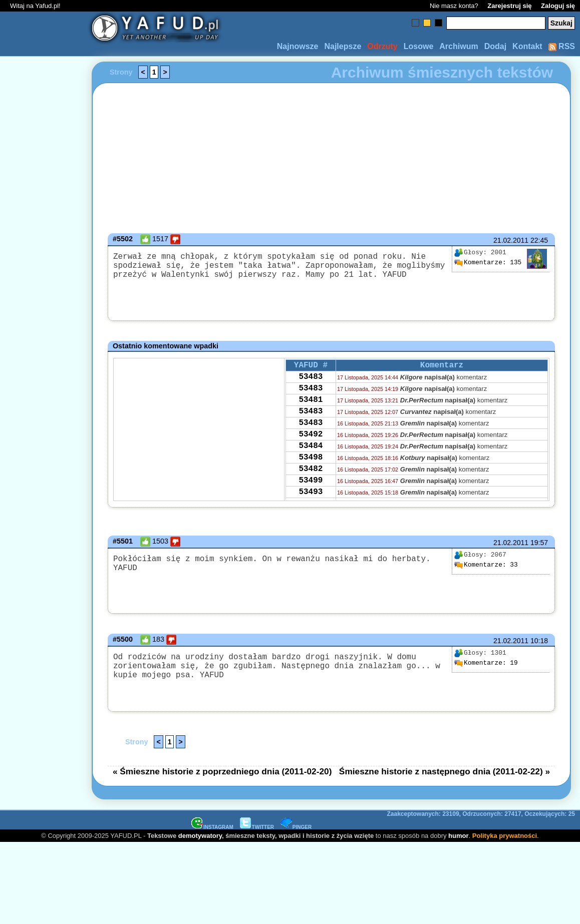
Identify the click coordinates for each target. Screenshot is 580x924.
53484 (311, 461)
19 (486, 663)
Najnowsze (298, 46)
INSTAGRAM (212, 829)
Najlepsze (343, 46)
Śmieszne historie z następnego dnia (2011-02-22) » (445, 773)
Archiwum (459, 46)
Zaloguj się (558, 6)
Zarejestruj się (509, 6)
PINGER (296, 829)
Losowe (419, 46)
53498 (311, 475)
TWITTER (257, 829)
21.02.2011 (511, 240)
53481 (311, 407)
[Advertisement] (44, 343)
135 (488, 263)
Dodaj (495, 46)
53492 (311, 447)
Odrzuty (382, 46)
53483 (311, 380)
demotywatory (200, 838)
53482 (311, 488)
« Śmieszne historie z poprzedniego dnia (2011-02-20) (222, 773)
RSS (562, 46)
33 (486, 565)
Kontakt (527, 46)
